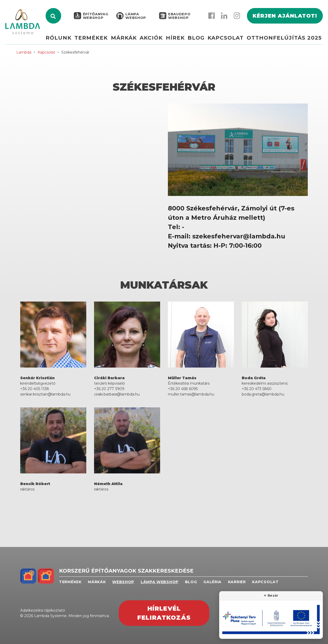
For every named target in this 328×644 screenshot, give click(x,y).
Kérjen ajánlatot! (285, 19)
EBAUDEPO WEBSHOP (179, 19)
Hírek (179, 41)
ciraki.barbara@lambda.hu (117, 394)
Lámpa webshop (135, 19)
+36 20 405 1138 (35, 389)
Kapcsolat (227, 41)
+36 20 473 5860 (257, 389)
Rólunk (68, 41)
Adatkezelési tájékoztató (43, 610)
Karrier (237, 582)
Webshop (123, 582)
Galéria (212, 582)
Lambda (24, 52)
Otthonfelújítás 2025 (284, 41)
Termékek (99, 41)
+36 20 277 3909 (109, 389)
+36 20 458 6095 (183, 389)
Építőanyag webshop (95, 19)
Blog (199, 41)
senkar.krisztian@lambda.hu (45, 394)
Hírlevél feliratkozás (164, 613)
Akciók (157, 41)
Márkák (130, 41)
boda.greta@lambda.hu (263, 394)
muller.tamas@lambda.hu (191, 394)
